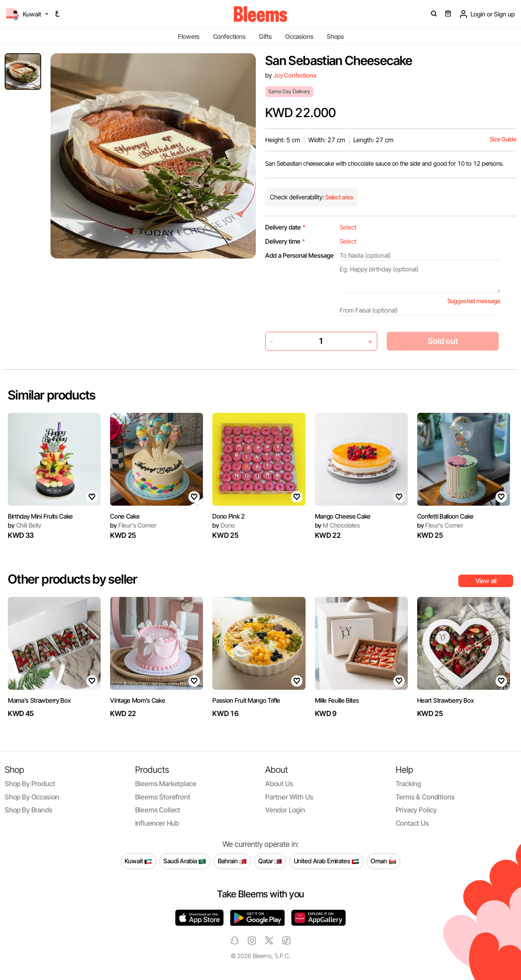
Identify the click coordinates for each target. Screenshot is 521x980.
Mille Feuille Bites (337, 700)
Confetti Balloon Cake (445, 516)
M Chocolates (338, 525)
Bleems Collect (158, 810)
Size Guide (503, 139)
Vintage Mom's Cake (137, 700)
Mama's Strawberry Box (39, 700)
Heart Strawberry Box (446, 700)
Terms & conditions (425, 797)
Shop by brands (29, 810)
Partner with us (289, 797)
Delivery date (285, 227)
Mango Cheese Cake (343, 516)
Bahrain (232, 861)
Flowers (189, 36)
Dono (224, 525)
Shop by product (30, 784)
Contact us (412, 823)
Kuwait (138, 861)
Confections (229, 36)
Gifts (265, 36)
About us (279, 784)
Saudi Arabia (185, 861)
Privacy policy (416, 810)
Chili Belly (24, 525)
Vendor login (285, 810)
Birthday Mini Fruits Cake (40, 516)
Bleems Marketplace (166, 784)
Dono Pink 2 (228, 516)
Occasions (299, 36)
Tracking (409, 784)
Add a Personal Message (299, 255)
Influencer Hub (157, 823)
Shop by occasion (32, 797)
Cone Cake (125, 516)
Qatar (270, 861)
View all (486, 581)
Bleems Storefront (163, 797)
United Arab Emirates (327, 861)
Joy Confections (295, 75)
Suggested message (474, 301)
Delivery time (285, 241)
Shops (335, 36)
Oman (383, 861)
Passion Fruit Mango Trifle (246, 700)
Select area (338, 197)
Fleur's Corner (133, 525)
